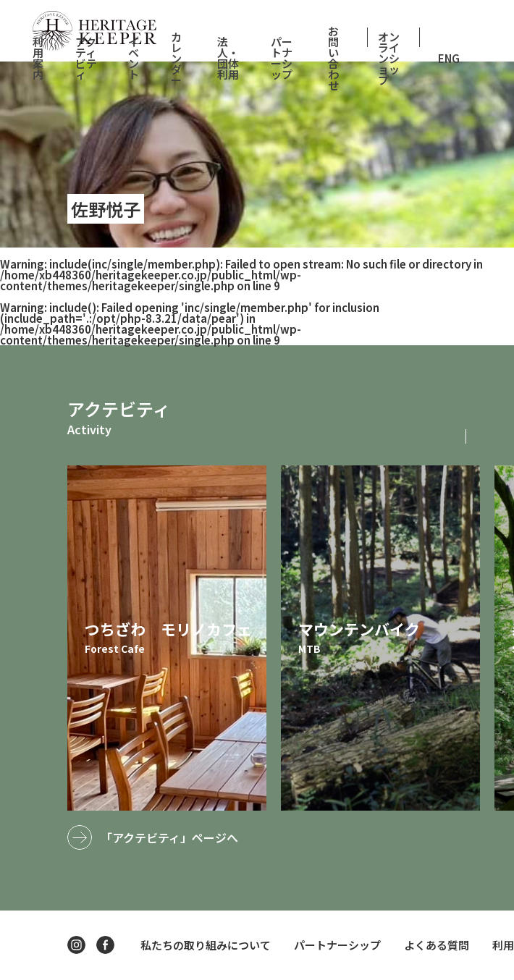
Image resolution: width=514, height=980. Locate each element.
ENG (449, 58)
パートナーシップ (282, 58)
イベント (134, 58)
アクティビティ (86, 58)
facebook (105, 945)
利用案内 (38, 58)
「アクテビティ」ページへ (169, 837)
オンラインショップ (389, 58)
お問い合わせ (333, 58)
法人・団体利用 (228, 58)
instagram (76, 945)
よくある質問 (437, 945)
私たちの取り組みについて (206, 945)
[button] (489, 436)
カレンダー (176, 58)
